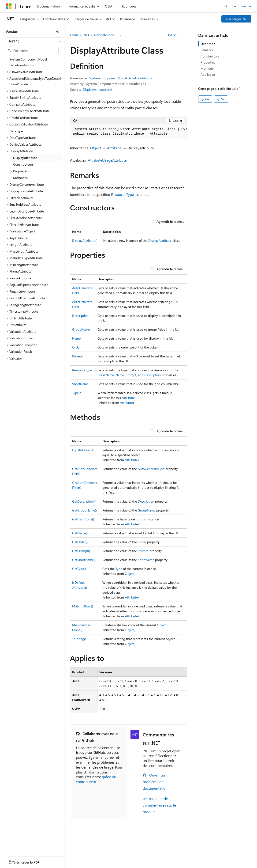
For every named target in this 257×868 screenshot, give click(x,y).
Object (96, 148)
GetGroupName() (84, 510)
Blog (111, 858)
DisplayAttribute (160, 241)
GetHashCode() (83, 519)
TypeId (77, 393)
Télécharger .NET (237, 19)
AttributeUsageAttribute (107, 160)
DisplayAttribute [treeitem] (25, 158)
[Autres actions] (183, 35)
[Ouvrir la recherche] (226, 6)
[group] (128, 132)
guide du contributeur (96, 779)
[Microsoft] (9, 6)
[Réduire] (57, 31)
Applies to (208, 74)
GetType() (79, 569)
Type (119, 569)
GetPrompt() (81, 551)
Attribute (114, 148)
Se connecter (242, 6)
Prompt (78, 356)
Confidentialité (158, 858)
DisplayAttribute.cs (96, 89)
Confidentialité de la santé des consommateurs (39, 865)
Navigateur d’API (106, 35)
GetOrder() (80, 542)
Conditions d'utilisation (98, 865)
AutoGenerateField (151, 469)
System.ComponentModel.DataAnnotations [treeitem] (28, 62)
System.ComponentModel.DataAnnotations (121, 78)
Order (76, 347)
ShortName (106, 375)
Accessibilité (129, 865)
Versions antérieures (88, 858)
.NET (86, 35)
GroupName (81, 329)
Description (80, 316)
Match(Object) (83, 606)
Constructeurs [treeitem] (23, 164)
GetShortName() (84, 560)
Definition (208, 44)
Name (76, 338)
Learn (74, 35)
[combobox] (35, 41)
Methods (207, 68)
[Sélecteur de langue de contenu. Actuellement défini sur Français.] (16, 847)
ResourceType (122, 194)
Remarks (207, 50)
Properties (208, 62)
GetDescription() (84, 501)
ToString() (79, 639)
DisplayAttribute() (85, 241)
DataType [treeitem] (16, 131)
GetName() (80, 533)
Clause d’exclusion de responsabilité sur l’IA (37, 858)
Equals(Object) (82, 450)
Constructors (210, 56)
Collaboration (133, 858)
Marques (153, 865)
